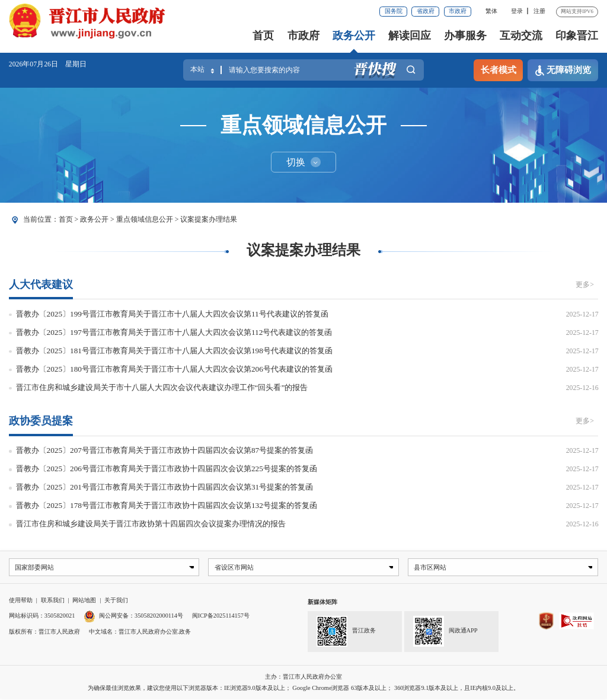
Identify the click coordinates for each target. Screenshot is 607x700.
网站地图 (84, 601)
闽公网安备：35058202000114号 (133, 616)
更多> (585, 285)
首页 (263, 36)
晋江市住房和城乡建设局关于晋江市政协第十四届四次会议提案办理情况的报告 (151, 524)
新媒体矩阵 (322, 602)
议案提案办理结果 (209, 219)
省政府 (426, 11)
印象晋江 (577, 36)
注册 (539, 11)
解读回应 (410, 36)
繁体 (491, 11)
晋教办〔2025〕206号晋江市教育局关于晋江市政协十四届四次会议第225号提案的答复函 (167, 469)
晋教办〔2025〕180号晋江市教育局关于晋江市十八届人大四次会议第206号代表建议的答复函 (174, 369)
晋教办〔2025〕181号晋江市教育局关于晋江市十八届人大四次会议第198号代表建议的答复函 (174, 351)
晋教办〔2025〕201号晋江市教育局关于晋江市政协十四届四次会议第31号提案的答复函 (165, 487)
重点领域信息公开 (145, 219)
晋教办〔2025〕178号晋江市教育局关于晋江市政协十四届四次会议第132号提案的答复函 (167, 505)
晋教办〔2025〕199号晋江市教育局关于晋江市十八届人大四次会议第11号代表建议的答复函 (172, 314)
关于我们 (116, 601)
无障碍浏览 (563, 70)
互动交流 (521, 36)
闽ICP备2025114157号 (221, 616)
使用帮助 (21, 601)
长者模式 (499, 70)
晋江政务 (346, 632)
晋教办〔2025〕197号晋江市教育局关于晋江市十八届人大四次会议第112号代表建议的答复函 (174, 332)
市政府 (458, 11)
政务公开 (354, 36)
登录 (517, 11)
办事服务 (465, 36)
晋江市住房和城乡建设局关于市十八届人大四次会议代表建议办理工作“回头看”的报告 (162, 387)
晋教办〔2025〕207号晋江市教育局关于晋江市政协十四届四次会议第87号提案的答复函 (165, 450)
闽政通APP (445, 632)
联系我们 (53, 601)
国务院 (394, 11)
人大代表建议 (41, 285)
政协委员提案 (41, 421)
